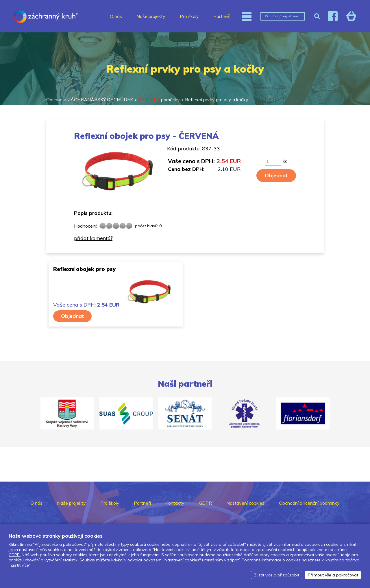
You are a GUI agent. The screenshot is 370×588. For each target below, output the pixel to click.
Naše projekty (151, 16)
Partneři (222, 16)
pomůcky (159, 99)
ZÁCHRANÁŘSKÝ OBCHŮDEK (100, 99)
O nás (116, 16)
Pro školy (189, 16)
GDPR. (15, 555)
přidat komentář (93, 238)
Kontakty (175, 503)
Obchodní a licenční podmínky (309, 503)
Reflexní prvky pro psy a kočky (217, 99)
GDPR (205, 503)
